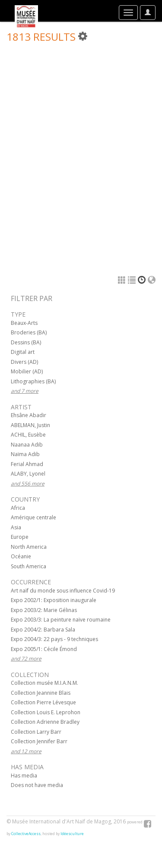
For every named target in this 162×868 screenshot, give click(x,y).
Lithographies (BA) (33, 381)
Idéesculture (72, 834)
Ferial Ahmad (27, 464)
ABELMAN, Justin (30, 425)
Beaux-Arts (24, 323)
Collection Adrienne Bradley (45, 722)
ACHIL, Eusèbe (28, 435)
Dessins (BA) (26, 342)
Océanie (21, 556)
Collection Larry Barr (36, 732)
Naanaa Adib (27, 445)
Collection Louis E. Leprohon (46, 712)
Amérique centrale (33, 517)
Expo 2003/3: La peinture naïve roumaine (61, 620)
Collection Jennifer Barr (39, 741)
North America (29, 547)
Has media (24, 776)
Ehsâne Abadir (29, 415)
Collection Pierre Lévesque (43, 702)
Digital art (23, 352)
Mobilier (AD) (27, 371)
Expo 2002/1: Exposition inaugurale (54, 600)
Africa (18, 508)
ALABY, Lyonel (28, 474)
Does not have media (37, 785)
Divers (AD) (24, 362)
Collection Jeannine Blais (41, 693)
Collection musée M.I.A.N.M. (44, 683)
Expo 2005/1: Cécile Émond (44, 649)
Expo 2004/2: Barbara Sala (43, 630)
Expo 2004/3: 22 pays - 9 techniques (54, 639)
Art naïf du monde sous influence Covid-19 (63, 591)
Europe (20, 537)
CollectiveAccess (26, 834)
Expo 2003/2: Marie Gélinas (44, 610)
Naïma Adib (25, 454)
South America (29, 566)
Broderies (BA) (29, 332)
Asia (16, 527)
